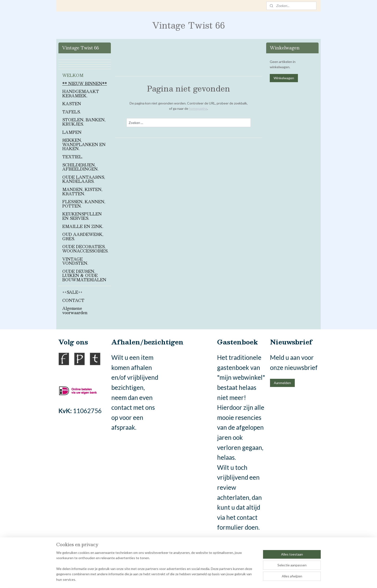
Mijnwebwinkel (238, 579)
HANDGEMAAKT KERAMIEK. (81, 94)
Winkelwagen (284, 78)
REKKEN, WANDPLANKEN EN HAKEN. (84, 144)
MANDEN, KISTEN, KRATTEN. (82, 192)
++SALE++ (72, 292)
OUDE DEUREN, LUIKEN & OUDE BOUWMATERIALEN (84, 276)
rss (182, 579)
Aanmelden (282, 383)
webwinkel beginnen (198, 579)
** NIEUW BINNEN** (85, 83)
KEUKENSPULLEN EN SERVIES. (82, 216)
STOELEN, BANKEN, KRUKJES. (84, 122)
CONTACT (73, 300)
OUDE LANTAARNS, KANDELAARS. (84, 179)
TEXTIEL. (73, 157)
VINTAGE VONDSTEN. (75, 261)
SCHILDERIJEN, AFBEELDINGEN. (80, 167)
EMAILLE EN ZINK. (83, 226)
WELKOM (73, 75)
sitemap (173, 579)
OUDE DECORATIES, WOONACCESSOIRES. (85, 249)
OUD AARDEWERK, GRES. (83, 236)
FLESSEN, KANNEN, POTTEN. (84, 204)
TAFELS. (72, 112)
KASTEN (72, 104)
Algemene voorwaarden (75, 310)
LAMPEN (72, 132)
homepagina (198, 108)
